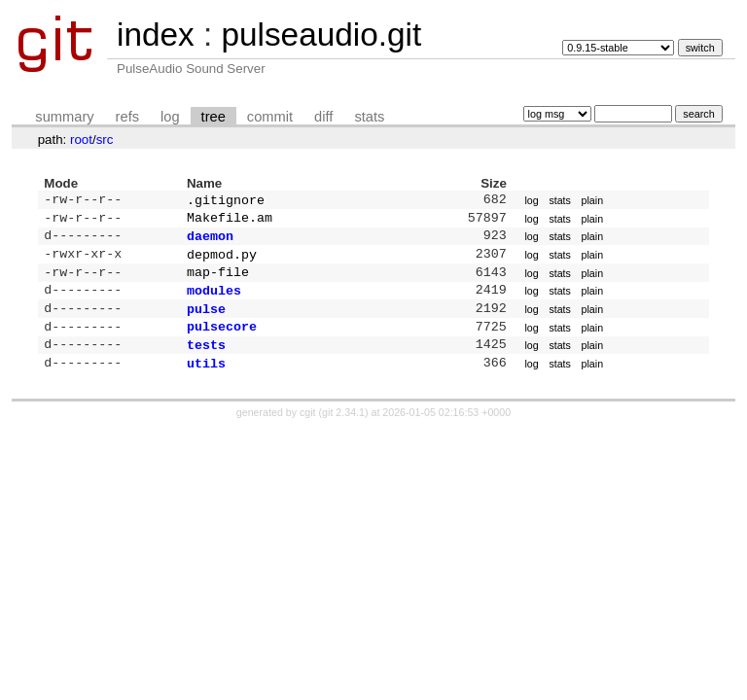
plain (593, 201)
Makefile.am (230, 221)
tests (206, 362)
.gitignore (226, 201)
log (170, 117)
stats (369, 117)
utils (206, 382)
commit (270, 117)
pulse (206, 322)
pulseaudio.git (321, 35)
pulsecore (222, 341)
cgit (309, 432)
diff (323, 117)
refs (127, 117)
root (81, 140)
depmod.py (222, 262)
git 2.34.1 (343, 432)
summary (64, 117)
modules (214, 301)
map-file (218, 281)
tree (213, 117)
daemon (210, 241)
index (156, 35)
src (105, 140)
